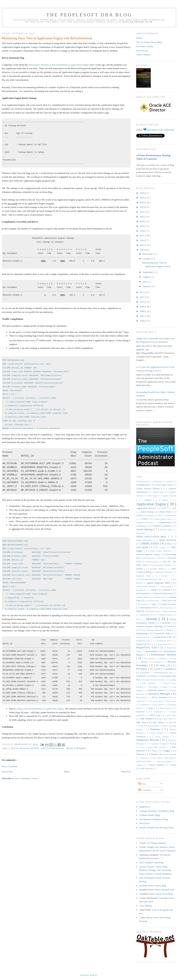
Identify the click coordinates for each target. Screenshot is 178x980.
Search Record (166, 708)
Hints (154, 590)
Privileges (158, 662)
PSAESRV (146, 673)
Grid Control (167, 586)
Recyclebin (154, 687)
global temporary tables (159, 583)
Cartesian (150, 515)
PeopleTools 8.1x (143, 637)
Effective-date (152, 562)
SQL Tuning (158, 722)
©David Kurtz (89, 975)
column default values (163, 519)
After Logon (153, 496)
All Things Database (157, 843)
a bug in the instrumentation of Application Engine (40, 709)
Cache (139, 515)
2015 (142, 245)
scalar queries (158, 705)
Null (138, 619)
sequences (141, 712)
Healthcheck (141, 590)
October (147, 259)
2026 (142, 193)
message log (168, 608)
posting (173, 659)
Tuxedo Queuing (170, 754)
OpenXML (167, 623)
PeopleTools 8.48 (163, 637)
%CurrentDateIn (143, 482)
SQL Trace (142, 722)
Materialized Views (149, 608)
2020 (142, 221)
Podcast (163, 659)
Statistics (156, 729)
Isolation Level (159, 597)
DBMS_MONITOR (168, 540)
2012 (142, 292)
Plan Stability (149, 659)
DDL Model (143, 547)
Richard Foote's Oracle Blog (153, 886)
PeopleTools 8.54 (147, 647)
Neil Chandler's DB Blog (151, 862)
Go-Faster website (145, 46)
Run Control (171, 701)
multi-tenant (155, 611)
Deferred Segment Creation (149, 555)
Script (151, 708)
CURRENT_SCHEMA (162, 526)
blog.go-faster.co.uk (138, 22)
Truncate (141, 754)
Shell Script (156, 715)
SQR (164, 726)
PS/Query (142, 669)
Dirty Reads (150, 558)
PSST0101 (145, 823)
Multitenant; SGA (148, 615)
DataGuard (145, 533)
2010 (142, 302)
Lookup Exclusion (168, 604)
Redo (166, 687)
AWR (174, 508)
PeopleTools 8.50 (164, 641)
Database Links (166, 530)
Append (166, 500)
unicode (144, 758)
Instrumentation (143, 594)
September (148, 272)
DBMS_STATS (151, 543)
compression (165, 522)
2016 (142, 240)
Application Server (146, 508)
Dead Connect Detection (161, 551)
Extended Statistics (158, 569)
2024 (142, 202)
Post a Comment (10, 766)
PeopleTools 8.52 (144, 644)
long (154, 604)
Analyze (149, 500)
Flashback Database (165, 572)
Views (174, 765)
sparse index (171, 715)
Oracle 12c (172, 626)
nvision (152, 619)
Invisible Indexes (143, 597)
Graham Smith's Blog (150, 815)
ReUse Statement (76, 748)
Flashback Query (145, 576)
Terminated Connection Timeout (163, 744)
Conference (141, 526)
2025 (142, 198)
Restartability (142, 697)
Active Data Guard (164, 485)
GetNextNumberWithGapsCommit (150, 579)
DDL (169, 544)
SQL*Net (173, 722)
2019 (142, 226)
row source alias (156, 701)
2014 (142, 250)
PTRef (154, 676)
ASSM (164, 508)
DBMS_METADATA (145, 540)
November (148, 254)
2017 (142, 236)
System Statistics (163, 737)
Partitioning (142, 633)
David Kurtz (142, 51)
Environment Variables (163, 565)
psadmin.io (171, 669)
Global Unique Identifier (146, 586)
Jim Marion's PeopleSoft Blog (154, 819)
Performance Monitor (164, 655)
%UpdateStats (143, 485)
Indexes (167, 590)
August (146, 277)
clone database (171, 515)
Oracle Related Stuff (164, 890)
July (145, 282)
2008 (142, 311)
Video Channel (143, 55)
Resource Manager (160, 694)
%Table (170, 482)
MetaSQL (141, 611)
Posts (142, 784)
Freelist (166, 576)
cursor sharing (145, 529)
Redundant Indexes (157, 690)
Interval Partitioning (163, 594)
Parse (170, 630)
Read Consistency (150, 683)
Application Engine (53, 748)
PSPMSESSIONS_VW (164, 673)
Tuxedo (154, 754)
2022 (142, 212)
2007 (142, 316)
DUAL (161, 558)
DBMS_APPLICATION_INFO (152, 537)
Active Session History (25, 748)
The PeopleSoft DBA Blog (89, 15)
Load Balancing (152, 601)
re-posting (172, 680)
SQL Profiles (147, 719)
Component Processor (145, 523)
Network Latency (166, 615)
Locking (144, 604)
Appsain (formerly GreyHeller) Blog (157, 811)
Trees (155, 751)
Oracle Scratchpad (164, 894)
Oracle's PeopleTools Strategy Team (157, 828)
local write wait (169, 601)
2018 (142, 231)
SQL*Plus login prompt (149, 726)
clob (160, 515)
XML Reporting (146, 769)
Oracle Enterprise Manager (152, 630)
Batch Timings (148, 512)
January (147, 286)
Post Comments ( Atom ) (27, 778)
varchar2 (140, 765)
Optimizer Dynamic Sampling (149, 626)
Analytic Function (169, 496)
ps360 (158, 669)
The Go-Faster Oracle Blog (149, 42)
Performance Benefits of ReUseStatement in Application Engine (59, 65)
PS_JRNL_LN (163, 665)
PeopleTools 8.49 (144, 641)
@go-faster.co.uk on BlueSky (159, 130)
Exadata (140, 569)
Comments (145, 790)
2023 (142, 207)
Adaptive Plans (159, 492)
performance (153, 651)
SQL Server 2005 (166, 719)
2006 (142, 321)
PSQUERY (141, 676)
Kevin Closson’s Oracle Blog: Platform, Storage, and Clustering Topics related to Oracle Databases (155, 870)
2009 (142, 307)
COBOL (145, 519)
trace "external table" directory (154, 747)
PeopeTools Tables (163, 634)
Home (67, 772)
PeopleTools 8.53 (165, 644)
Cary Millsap (146, 906)
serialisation (159, 712)
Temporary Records (148, 740)
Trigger (167, 751)
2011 (142, 297)
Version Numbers (157, 765)
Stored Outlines (158, 733)
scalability (145, 705)
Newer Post (7, 772)
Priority (145, 662)
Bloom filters (166, 512)
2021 (142, 217)
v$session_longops (165, 761)
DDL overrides (161, 547)
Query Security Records (155, 680)
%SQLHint (158, 482)
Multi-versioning (170, 611)
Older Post (126, 772)
